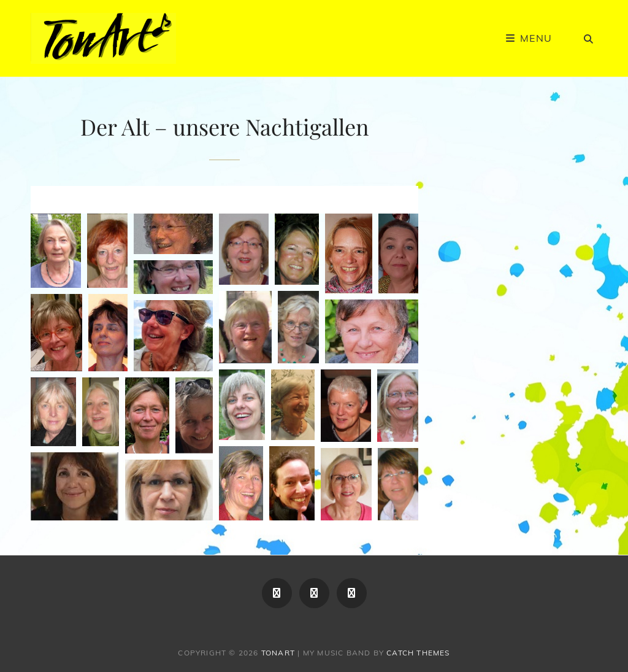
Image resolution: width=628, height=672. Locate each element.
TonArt (278, 653)
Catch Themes (418, 653)
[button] (56, 251)
